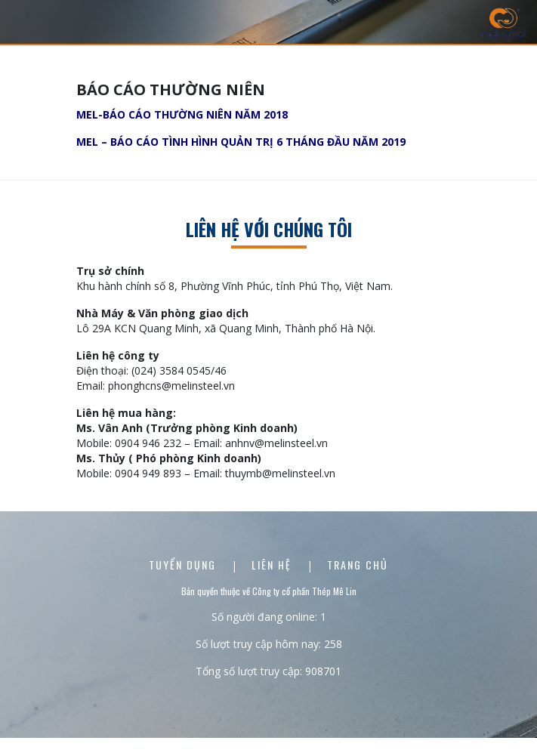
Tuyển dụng (184, 565)
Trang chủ (358, 565)
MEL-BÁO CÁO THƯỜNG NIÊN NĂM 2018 (182, 114)
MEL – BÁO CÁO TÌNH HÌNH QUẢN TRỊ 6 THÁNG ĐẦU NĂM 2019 (241, 142)
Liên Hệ (273, 565)
